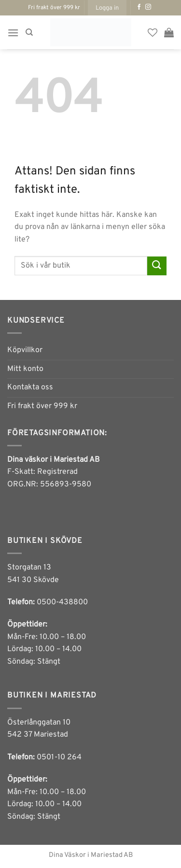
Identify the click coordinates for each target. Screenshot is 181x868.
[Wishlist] (153, 32)
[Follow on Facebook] (139, 7)
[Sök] (29, 32)
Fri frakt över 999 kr (42, 406)
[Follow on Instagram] (148, 7)
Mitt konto (25, 369)
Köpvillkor (25, 350)
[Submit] (157, 266)
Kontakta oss (30, 387)
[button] (107, 8)
